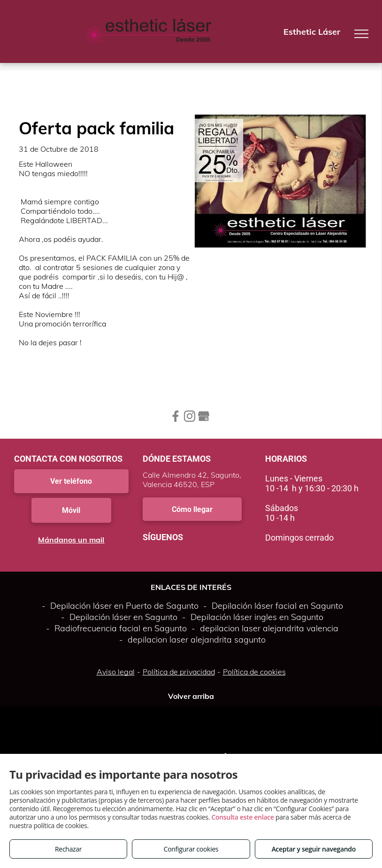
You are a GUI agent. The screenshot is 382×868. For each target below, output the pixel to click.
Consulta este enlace (242, 817)
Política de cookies (254, 672)
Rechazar (68, 849)
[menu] (361, 34)
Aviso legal (116, 672)
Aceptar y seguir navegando (314, 849)
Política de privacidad (179, 672)
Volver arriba (191, 696)
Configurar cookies (191, 849)
